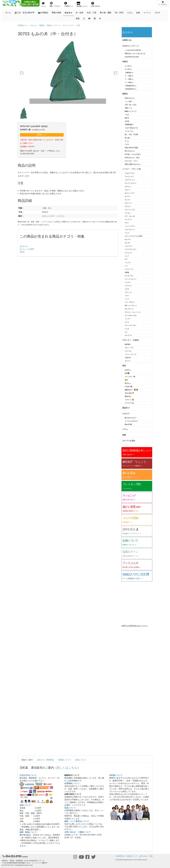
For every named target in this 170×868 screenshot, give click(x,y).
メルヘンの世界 (28, 249)
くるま (127, 115)
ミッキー (128, 319)
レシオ (127, 329)
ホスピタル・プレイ (131, 161)
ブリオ (127, 289)
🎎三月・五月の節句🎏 (24, 13)
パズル (127, 144)
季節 (124, 366)
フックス (128, 282)
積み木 (127, 118)
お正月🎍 (128, 370)
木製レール (128, 108)
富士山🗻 (128, 383)
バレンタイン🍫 (130, 377)
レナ (126, 332)
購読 (151, 856)
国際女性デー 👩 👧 (131, 390)
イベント (147, 13)
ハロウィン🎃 (129, 400)
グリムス (128, 206)
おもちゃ (68, 13)
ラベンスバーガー (131, 325)
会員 (138, 13)
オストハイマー (69, 25)
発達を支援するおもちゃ (133, 164)
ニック (127, 256)
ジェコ (127, 233)
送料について (25, 805)
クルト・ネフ (129, 348)
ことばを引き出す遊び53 (133, 50)
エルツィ (128, 190)
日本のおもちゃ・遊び (132, 158)
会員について (81, 760)
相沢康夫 (128, 344)
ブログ (157, 13)
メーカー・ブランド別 (131, 169)
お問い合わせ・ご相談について (78, 832)
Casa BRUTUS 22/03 (132, 57)
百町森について (64, 760)
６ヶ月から (128, 69)
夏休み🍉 (128, 396)
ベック (127, 299)
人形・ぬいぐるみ (131, 105)
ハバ (126, 266)
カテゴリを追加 (129, 441)
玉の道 (127, 121)
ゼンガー (128, 243)
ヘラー (127, 296)
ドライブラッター (131, 249)
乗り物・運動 (106, 13)
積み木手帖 (128, 424)
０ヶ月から (128, 66)
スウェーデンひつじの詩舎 (134, 236)
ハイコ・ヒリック (131, 354)
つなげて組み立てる (131, 128)
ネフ (126, 259)
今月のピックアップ (131, 46)
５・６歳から (129, 82)
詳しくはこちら (67, 768)
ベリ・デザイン (130, 302)
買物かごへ (42, 135)
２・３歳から (129, 76)
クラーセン (128, 351)
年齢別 (125, 62)
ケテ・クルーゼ (130, 216)
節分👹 (127, 373)
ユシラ (127, 322)
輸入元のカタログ (131, 418)
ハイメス (128, 263)
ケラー (127, 223)
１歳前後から (129, 73)
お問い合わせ (143, 856)
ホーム (8, 13)
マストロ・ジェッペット (133, 312)
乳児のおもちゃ (130, 98)
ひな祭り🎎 (129, 387)
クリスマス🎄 (129, 403)
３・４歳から (129, 79)
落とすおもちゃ (130, 151)
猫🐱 (126, 380)
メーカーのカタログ (131, 421)
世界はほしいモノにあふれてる (135, 53)
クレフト (128, 200)
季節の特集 (56, 13)
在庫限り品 (127, 40)
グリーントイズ (130, 210)
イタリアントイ (130, 180)
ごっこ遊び (128, 101)
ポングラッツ (129, 309)
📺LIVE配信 (43, 13)
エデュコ (128, 186)
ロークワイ (128, 335)
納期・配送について (28, 832)
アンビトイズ (129, 177)
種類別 (42, 25)
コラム (130, 13)
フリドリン (128, 286)
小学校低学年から (131, 86)
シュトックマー (130, 226)
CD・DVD (119, 13)
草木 (79, 25)
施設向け (126, 408)
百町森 (127, 272)
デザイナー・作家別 (131, 340)
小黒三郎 (128, 358)
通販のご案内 (27, 760)
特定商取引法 (120, 856)
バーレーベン (129, 269)
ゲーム (127, 141)
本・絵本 (80, 13)
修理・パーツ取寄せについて (77, 821)
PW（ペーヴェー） (131, 305)
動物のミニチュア (54, 25)
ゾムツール (128, 246)
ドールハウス (129, 131)
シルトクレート (130, 229)
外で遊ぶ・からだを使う (133, 154)
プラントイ (128, 292)
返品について (70, 808)
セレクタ (128, 239)
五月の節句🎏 (129, 393)
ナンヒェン (128, 253)
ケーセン (128, 213)
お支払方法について (28, 775)
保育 (78, 19)
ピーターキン (129, 276)
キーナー (128, 196)
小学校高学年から (131, 89)
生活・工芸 (92, 13)
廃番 (124, 435)
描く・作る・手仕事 (131, 134)
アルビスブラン (130, 173)
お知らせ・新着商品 (45, 760)
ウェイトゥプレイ (131, 183)
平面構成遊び (129, 125)
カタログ (126, 414)
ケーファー (128, 220)
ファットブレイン (131, 279)
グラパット (128, 203)
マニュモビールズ (131, 315)
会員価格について (72, 783)
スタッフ (143, 794)
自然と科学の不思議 (131, 148)
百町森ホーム (23, 25)
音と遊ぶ (128, 138)
